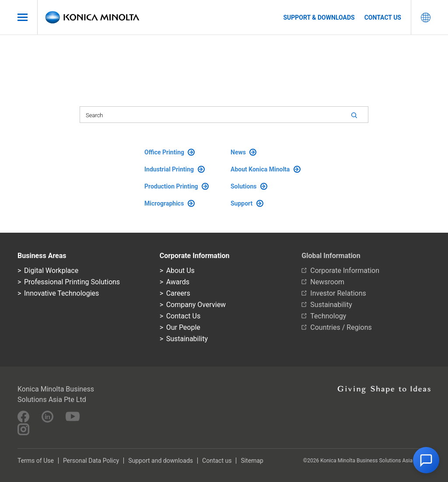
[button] (426, 460)
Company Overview (196, 305)
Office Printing (170, 152)
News (243, 152)
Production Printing (177, 186)
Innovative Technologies (61, 293)
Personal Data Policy (91, 461)
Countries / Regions (341, 327)
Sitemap (252, 461)
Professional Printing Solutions (72, 282)
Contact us (383, 17)
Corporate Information (345, 271)
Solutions (249, 186)
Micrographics (170, 203)
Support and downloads (161, 461)
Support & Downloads (319, 17)
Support (247, 203)
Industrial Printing (175, 169)
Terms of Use (36, 461)
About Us (180, 271)
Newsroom (327, 282)
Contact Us (184, 316)
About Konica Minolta (266, 169)
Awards (178, 282)
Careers (178, 293)
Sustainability (187, 339)
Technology (328, 316)
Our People (183, 327)
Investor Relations (338, 293)
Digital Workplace (51, 271)
